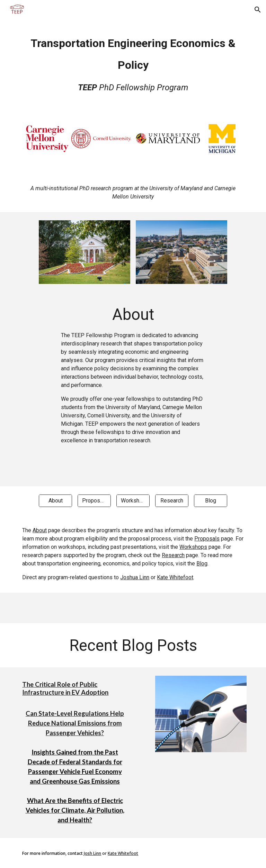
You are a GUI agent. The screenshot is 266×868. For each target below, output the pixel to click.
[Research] (172, 501)
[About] (55, 501)
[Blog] (210, 501)
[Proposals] (94, 501)
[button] (258, 10)
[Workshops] (133, 501)
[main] (133, 63)
